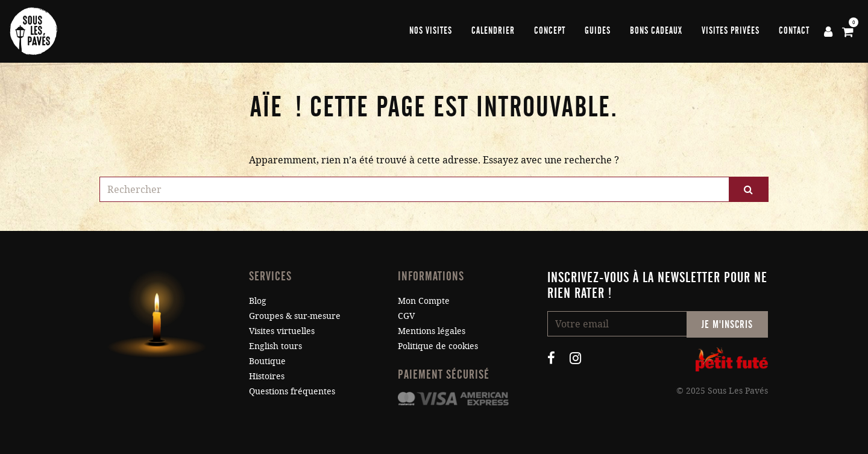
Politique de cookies (438, 346)
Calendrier (493, 31)
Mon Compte (424, 301)
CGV (406, 316)
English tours (275, 346)
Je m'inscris (727, 324)
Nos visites (431, 31)
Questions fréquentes (292, 391)
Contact (794, 31)
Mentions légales (432, 331)
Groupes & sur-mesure (295, 316)
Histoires (267, 376)
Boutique (267, 361)
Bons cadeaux (656, 31)
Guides (598, 31)
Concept (550, 31)
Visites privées (731, 31)
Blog (258, 301)
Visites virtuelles (282, 331)
